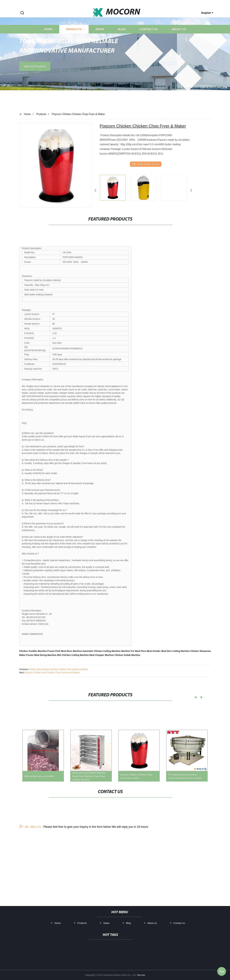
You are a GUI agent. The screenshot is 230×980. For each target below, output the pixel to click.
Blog (122, 43)
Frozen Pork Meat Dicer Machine (65, 651)
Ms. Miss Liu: (30, 853)
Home (48, 43)
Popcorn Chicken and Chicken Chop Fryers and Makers (52, 673)
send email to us (146, 164)
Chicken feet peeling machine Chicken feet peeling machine (58, 669)
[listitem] (115, 189)
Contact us (149, 43)
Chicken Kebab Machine (127, 655)
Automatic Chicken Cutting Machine (101, 651)
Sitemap (141, 975)
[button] (22, 13)
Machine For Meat (131, 651)
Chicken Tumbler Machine (33, 651)
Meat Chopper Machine (102, 655)
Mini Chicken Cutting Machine (73, 655)
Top (222, 970)
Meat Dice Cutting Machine (175, 651)
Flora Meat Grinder (151, 651)
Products (74, 43)
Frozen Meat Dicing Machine (41, 655)
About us (179, 43)
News (100, 43)
